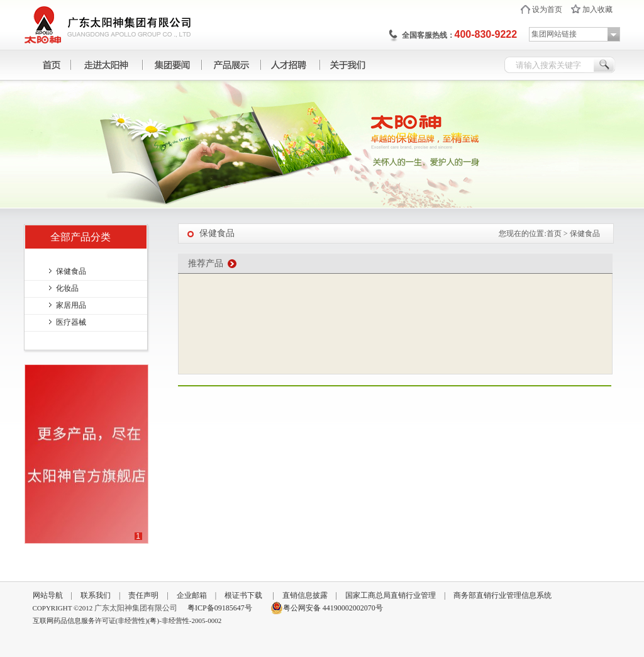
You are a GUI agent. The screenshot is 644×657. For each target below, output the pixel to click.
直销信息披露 (305, 595)
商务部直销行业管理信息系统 (502, 595)
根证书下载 (243, 595)
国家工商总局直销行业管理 (391, 595)
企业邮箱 (192, 595)
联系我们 (96, 595)
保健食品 (71, 271)
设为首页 (547, 9)
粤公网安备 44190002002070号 (327, 608)
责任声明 (143, 595)
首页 (554, 233)
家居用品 (71, 305)
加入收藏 (597, 9)
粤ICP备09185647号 (220, 608)
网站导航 (48, 595)
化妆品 (67, 288)
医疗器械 (71, 322)
